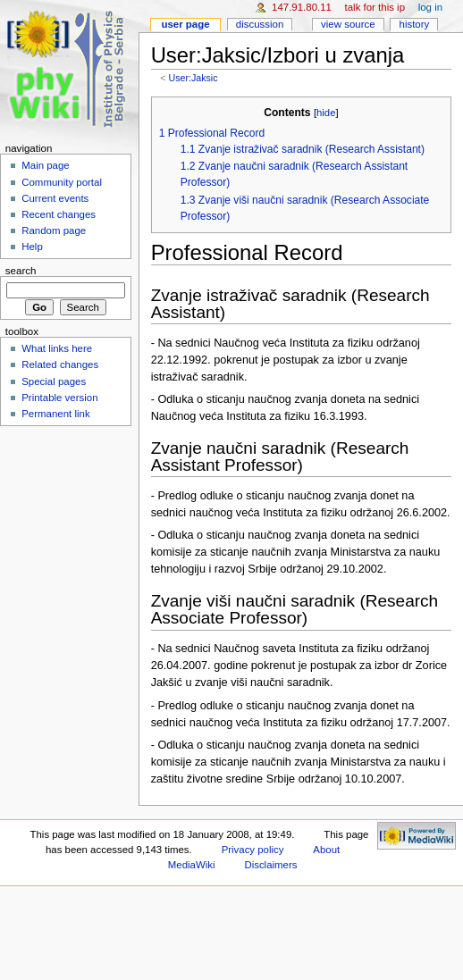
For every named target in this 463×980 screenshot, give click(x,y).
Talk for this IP (375, 7)
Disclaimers (270, 865)
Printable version (59, 398)
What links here (57, 348)
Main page (46, 165)
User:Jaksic (193, 78)
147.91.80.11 (302, 7)
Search (21, 271)
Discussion (260, 24)
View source (348, 24)
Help (32, 247)
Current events (55, 198)
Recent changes (59, 214)
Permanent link (55, 414)
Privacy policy (253, 850)
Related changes (60, 364)
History (415, 24)
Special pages (54, 381)
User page (185, 24)
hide (326, 113)
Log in (430, 7)
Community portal (62, 182)
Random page (54, 230)
